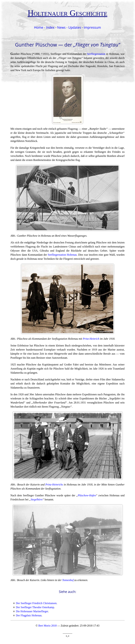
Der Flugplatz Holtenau (29, 615)
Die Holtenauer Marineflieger (32, 611)
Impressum (92, 27)
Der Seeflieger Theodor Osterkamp (35, 607)
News (61, 27)
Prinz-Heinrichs (54, 485)
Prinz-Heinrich (91, 339)
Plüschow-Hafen (87, 495)
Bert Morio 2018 (48, 626)
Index (50, 27)
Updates (75, 27)
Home (39, 27)
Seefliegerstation (96, 54)
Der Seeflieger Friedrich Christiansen (36, 603)
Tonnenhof (68, 580)
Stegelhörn (37, 499)
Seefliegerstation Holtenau (62, 255)
